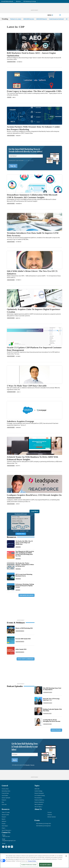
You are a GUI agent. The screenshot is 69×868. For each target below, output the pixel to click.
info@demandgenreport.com (9, 843)
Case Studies (5, 798)
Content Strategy (38, 794)
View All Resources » (7, 833)
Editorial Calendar (52, 820)
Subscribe (4, 807)
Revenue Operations (39, 805)
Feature (9, 100)
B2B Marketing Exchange (30, 1)
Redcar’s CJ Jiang (16, 22)
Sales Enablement (39, 807)
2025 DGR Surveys (29, 22)
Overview (50, 815)
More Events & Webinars (26, 662)
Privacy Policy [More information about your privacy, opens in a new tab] (32, 861)
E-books (4, 826)
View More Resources (27, 598)
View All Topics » (38, 809)
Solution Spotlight (6, 800)
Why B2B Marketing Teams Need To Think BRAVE (52, 691)
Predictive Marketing (39, 803)
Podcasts (4, 803)
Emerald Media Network (7, 1)
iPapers (3, 831)
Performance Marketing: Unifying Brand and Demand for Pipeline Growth (25, 588)
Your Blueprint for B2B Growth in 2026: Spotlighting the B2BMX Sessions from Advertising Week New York (25, 556)
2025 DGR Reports (42, 22)
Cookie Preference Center (29, 865)
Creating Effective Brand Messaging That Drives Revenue (52, 723)
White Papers (5, 829)
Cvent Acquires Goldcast (56, 22)
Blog (3, 805)
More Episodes (56, 733)
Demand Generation (39, 796)
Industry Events (20, 634)
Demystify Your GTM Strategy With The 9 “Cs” (51, 702)
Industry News (11, 138)
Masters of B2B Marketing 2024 (24, 631)
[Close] (66, 856)
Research (18, 581)
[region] (34, 861)
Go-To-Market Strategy (40, 798)
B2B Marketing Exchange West (44, 826)
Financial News (5, 796)
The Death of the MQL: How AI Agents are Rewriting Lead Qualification (24, 545)
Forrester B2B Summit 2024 (23, 641)
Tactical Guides (5, 817)
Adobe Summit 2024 (21, 652)
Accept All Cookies (46, 865)
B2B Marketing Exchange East (43, 828)
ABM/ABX (37, 791)
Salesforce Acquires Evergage (20, 424)
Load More (34, 514)
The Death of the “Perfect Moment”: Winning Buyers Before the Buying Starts (25, 567)
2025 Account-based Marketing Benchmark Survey (24, 578)
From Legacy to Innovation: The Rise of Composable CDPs (34, 94)
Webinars (18, 550)
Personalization (38, 800)
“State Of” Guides (6, 815)
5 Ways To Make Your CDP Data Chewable (27, 388)
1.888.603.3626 (6, 839)
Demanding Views (11, 64)
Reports (18, 593)
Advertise (18, 1)
